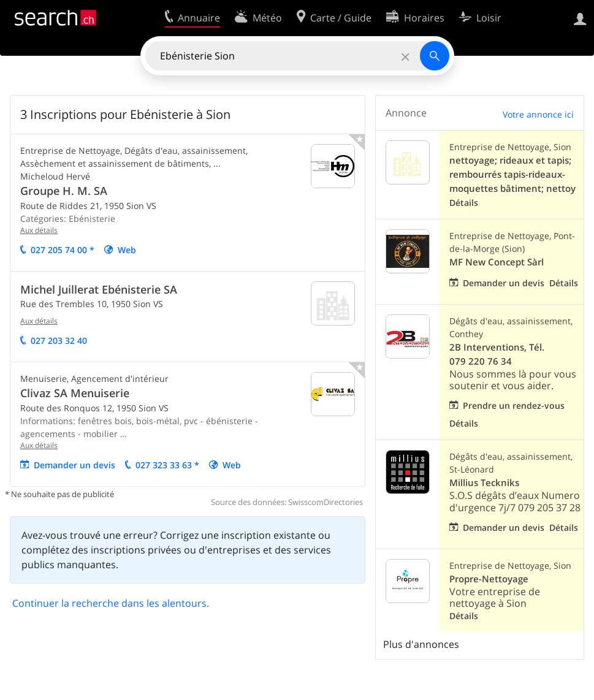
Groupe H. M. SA (64, 191)
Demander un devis (74, 465)
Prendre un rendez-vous (514, 405)
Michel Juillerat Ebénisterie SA (99, 289)
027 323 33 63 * (167, 465)
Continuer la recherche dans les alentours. (111, 603)
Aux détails (39, 230)
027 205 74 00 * (63, 250)
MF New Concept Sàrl (497, 262)
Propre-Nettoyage (489, 579)
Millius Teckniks (484, 483)
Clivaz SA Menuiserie (75, 393)
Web (127, 250)
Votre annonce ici (538, 114)
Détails (464, 203)
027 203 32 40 (59, 340)
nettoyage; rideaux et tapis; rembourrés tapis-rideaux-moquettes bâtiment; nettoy (512, 174)
